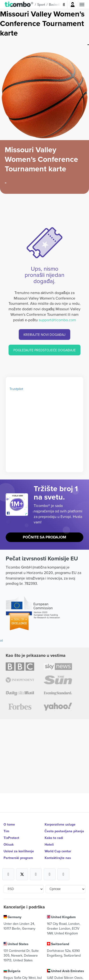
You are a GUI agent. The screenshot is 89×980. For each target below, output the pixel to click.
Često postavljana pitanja (64, 831)
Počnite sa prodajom (45, 537)
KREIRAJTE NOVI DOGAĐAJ (44, 335)
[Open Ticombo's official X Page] (22, 874)
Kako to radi (54, 838)
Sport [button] (41, 5)
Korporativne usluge (60, 824)
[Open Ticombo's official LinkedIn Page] (63, 874)
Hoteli (49, 844)
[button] (19, 5)
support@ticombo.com (57, 320)
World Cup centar (58, 851)
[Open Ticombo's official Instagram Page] (36, 874)
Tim (6, 831)
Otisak (9, 844)
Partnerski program (18, 858)
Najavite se (73, 5)
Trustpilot (16, 389)
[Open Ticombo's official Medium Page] (50, 874)
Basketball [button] (56, 5)
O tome (9, 824)
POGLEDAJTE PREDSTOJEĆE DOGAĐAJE (44, 350)
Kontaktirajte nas (58, 858)
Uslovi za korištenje (19, 851)
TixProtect (11, 838)
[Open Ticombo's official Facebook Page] (17, 513)
